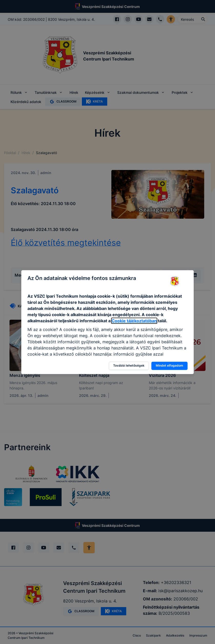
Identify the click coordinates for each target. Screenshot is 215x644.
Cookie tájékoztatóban (134, 321)
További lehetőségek (129, 365)
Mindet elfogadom (169, 365)
